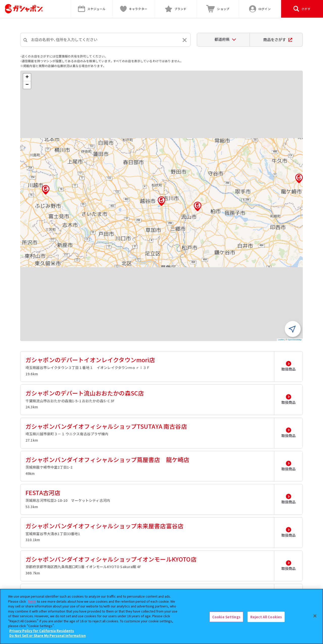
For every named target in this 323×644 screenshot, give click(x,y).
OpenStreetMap (295, 340)
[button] (161, 201)
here (32, 601)
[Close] (315, 616)
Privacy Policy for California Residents (42, 631)
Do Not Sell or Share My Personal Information (48, 636)
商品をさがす (278, 39)
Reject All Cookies (266, 617)
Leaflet (281, 340)
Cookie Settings (226, 617)
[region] (161, 616)
